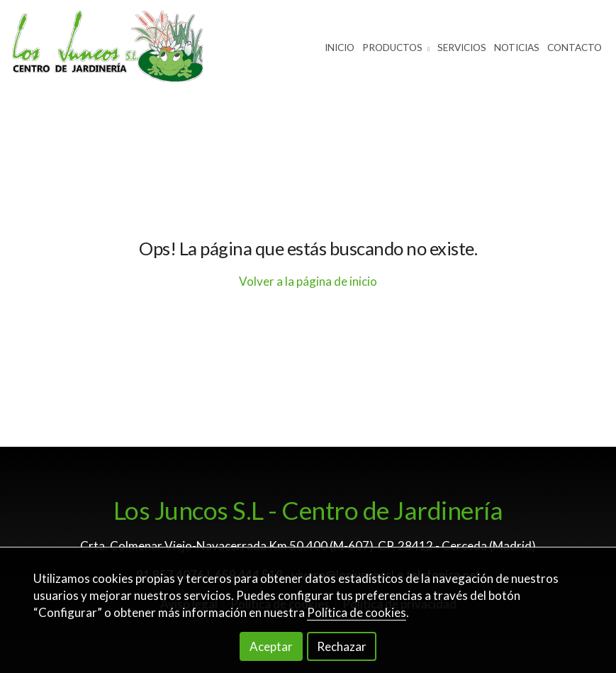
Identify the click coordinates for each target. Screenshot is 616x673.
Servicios (462, 48)
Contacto (575, 48)
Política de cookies (357, 612)
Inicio (340, 48)
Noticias (517, 48)
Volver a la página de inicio (308, 281)
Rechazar (342, 646)
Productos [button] (396, 48)
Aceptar (271, 646)
